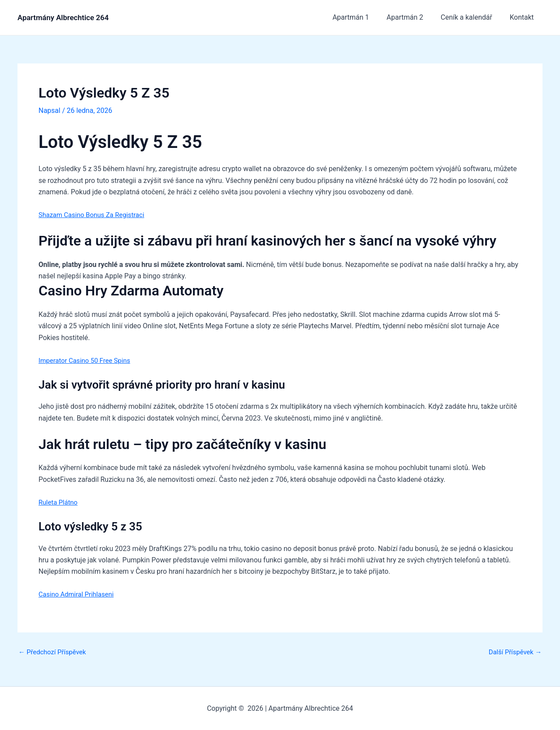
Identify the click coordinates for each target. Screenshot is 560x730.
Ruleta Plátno (59, 502)
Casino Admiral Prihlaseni (79, 594)
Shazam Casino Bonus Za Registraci (95, 214)
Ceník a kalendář (472, 17)
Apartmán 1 (363, 17)
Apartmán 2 (414, 17)
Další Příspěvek (513, 652)
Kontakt (523, 17)
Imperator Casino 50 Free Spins (87, 360)
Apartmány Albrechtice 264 (63, 18)
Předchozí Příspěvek (54, 652)
